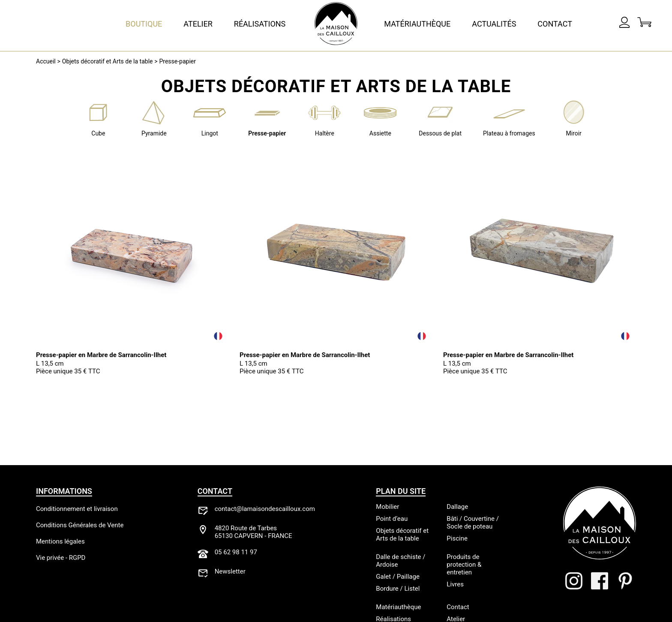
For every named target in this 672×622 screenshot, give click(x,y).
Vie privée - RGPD (61, 558)
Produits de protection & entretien (464, 565)
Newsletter (230, 571)
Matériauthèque (417, 24)
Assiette (380, 133)
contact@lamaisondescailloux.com (265, 509)
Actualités (494, 24)
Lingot (210, 133)
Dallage (457, 507)
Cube (98, 133)
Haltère (325, 133)
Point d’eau (392, 519)
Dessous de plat (440, 133)
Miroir (573, 133)
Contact (555, 24)
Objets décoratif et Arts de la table (108, 61)
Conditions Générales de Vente (80, 525)
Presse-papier (177, 61)
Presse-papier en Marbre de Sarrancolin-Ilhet (101, 355)
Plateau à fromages (509, 133)
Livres (455, 584)
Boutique (144, 24)
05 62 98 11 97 (236, 552)
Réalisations (260, 24)
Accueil (46, 61)
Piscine (457, 538)
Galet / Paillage (398, 577)
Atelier (198, 24)
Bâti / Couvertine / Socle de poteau (473, 523)
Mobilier (387, 507)
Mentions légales (60, 541)
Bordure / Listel (398, 589)
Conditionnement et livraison (77, 509)
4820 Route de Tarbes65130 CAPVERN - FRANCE (253, 532)
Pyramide (154, 133)
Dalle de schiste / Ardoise (400, 561)
